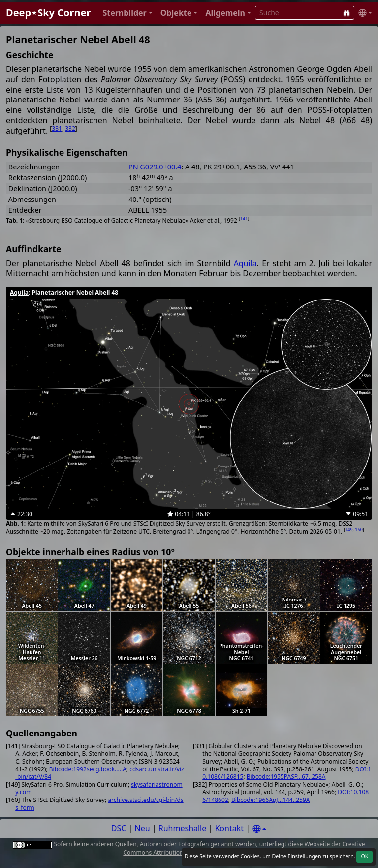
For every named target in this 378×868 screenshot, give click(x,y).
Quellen (126, 844)
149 (349, 529)
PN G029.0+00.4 (155, 167)
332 (70, 128)
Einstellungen (304, 856)
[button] (127, 13)
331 (57, 128)
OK (364, 856)
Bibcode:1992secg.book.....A (88, 769)
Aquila (245, 263)
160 (359, 529)
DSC (119, 828)
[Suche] (346, 13)
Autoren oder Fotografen (174, 844)
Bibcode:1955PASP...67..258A (286, 777)
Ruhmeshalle (183, 828)
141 (244, 218)
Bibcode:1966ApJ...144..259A (270, 800)
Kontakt (229, 828)
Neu (142, 828)
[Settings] (259, 829)
